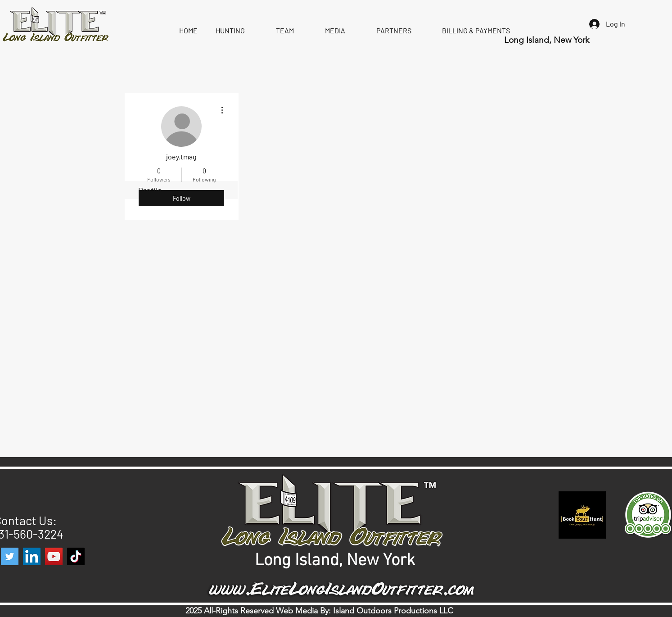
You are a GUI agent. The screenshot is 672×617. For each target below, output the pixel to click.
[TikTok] (76, 556)
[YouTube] (54, 556)
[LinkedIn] (32, 556)
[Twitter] (10, 556)
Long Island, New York (548, 40)
